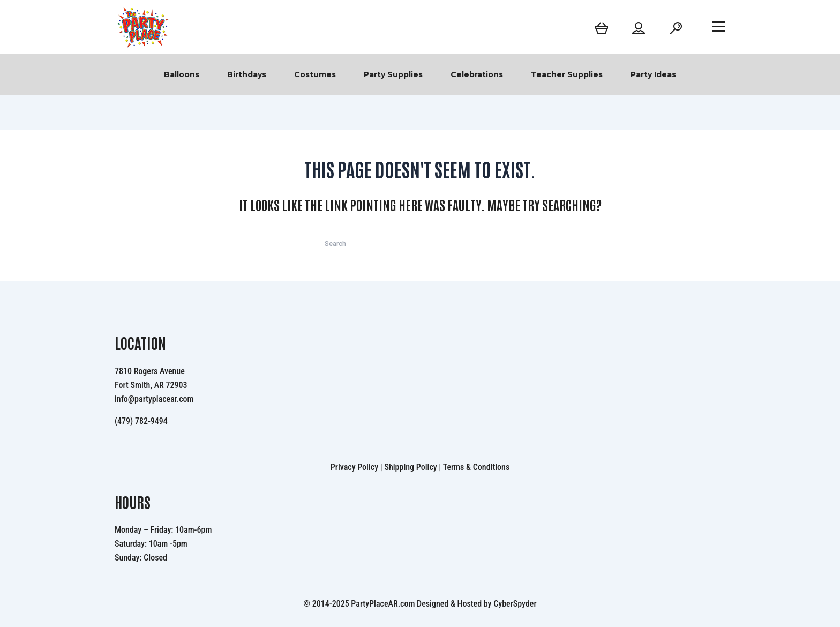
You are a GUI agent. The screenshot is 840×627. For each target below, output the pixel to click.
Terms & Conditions (477, 467)
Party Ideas (653, 74)
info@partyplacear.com (154, 399)
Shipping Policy (410, 467)
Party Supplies (393, 74)
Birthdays (247, 74)
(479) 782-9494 (141, 421)
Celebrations (477, 74)
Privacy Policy (354, 467)
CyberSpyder (515, 604)
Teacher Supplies (567, 74)
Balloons (182, 74)
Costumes (315, 74)
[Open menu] (719, 26)
